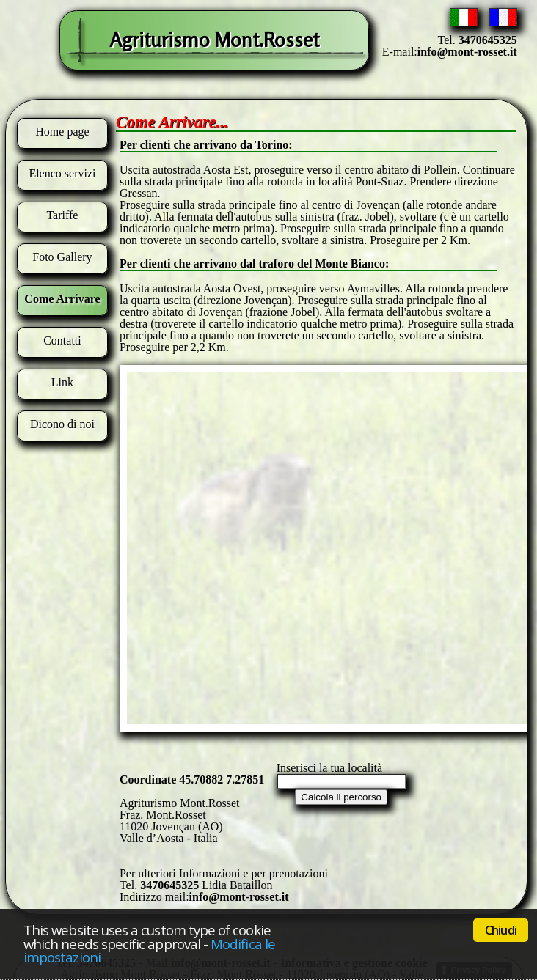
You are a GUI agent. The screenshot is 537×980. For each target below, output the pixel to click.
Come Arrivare (62, 299)
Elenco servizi (62, 173)
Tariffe (62, 215)
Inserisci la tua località (329, 768)
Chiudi (501, 930)
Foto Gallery (62, 257)
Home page (62, 132)
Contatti (62, 340)
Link (62, 382)
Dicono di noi (62, 424)
